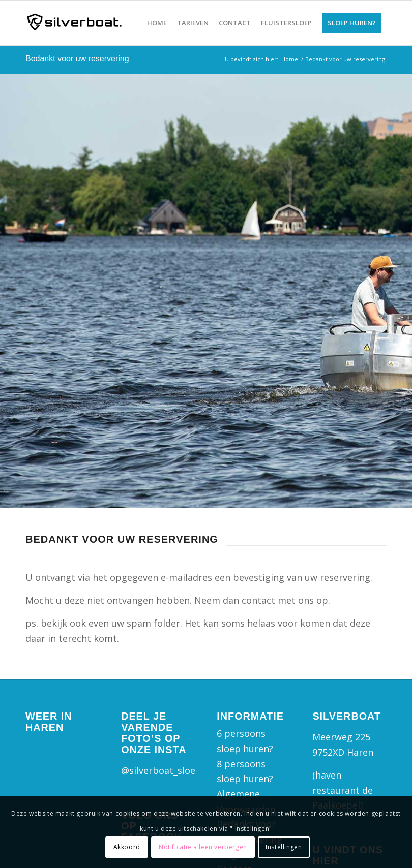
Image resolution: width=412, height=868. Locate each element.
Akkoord (127, 847)
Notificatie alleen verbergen (203, 847)
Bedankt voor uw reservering (77, 59)
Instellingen (284, 847)
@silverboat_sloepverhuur (179, 770)
